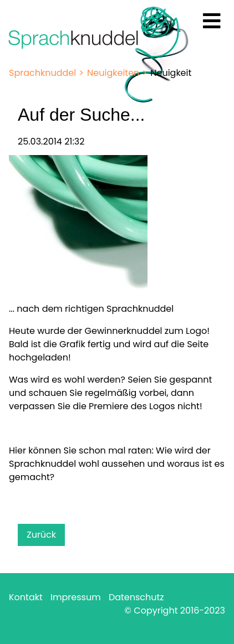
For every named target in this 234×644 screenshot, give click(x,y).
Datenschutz (136, 597)
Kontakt (26, 597)
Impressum (76, 597)
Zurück (41, 535)
